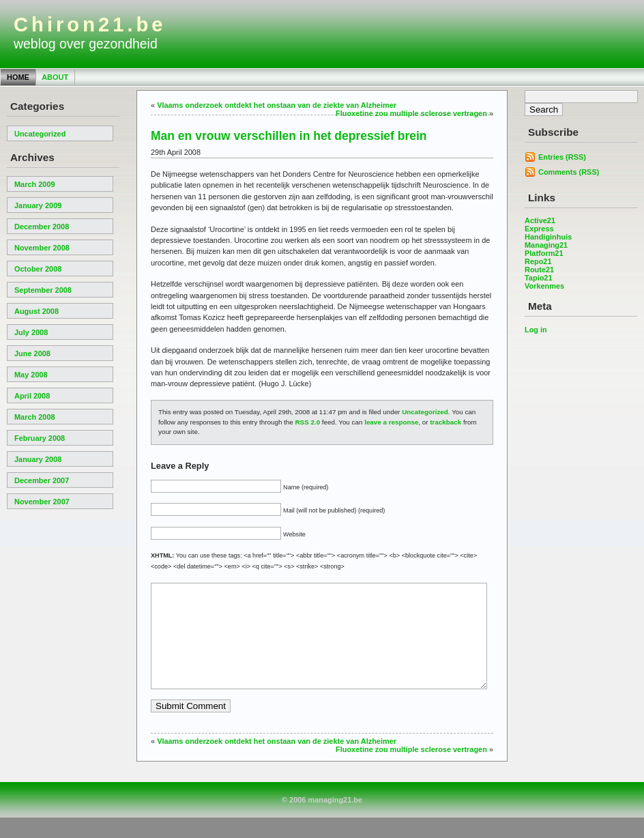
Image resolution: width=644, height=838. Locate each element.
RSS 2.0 (308, 422)
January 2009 (38, 205)
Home (18, 77)
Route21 (539, 270)
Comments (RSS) (569, 172)
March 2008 (35, 417)
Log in (536, 330)
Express (539, 229)
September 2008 (43, 290)
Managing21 (546, 245)
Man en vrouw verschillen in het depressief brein (289, 136)
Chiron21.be (90, 25)
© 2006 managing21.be (322, 820)
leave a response (391, 422)
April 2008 (32, 396)
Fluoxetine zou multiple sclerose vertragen (411, 113)
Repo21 (538, 261)
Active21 (540, 220)
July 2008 (31, 332)
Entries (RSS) (562, 157)
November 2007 (42, 502)
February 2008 (40, 438)
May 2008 (31, 375)
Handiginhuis (548, 237)
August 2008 (36, 311)
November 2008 (42, 248)
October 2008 (38, 269)
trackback (445, 422)
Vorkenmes (544, 286)
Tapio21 (539, 278)
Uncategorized (40, 134)
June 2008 (32, 353)
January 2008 (38, 459)
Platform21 (544, 253)
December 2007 (42, 480)
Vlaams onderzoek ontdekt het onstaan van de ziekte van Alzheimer (277, 105)
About (55, 77)
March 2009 (35, 184)
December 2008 (42, 227)
